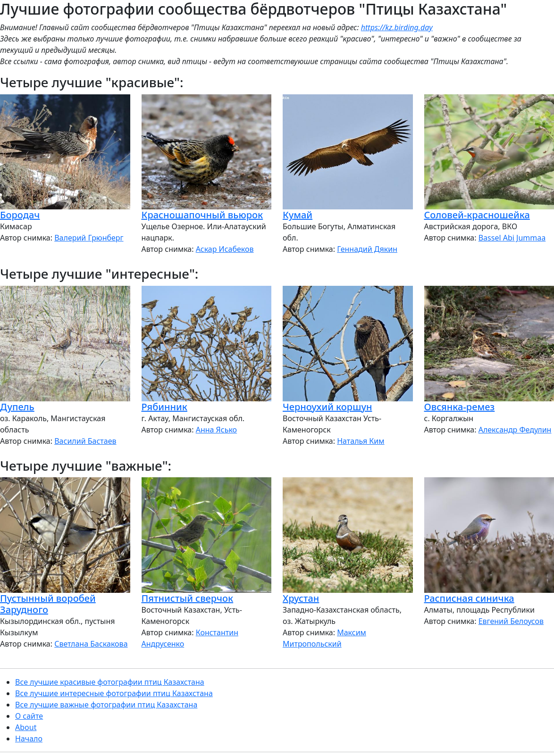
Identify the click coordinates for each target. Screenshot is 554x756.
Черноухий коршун (327, 407)
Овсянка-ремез (460, 407)
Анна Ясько (216, 430)
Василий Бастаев (85, 441)
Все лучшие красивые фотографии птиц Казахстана (110, 682)
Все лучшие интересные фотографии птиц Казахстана (114, 693)
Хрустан (301, 598)
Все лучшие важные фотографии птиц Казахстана (106, 705)
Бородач (20, 215)
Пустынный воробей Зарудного (48, 604)
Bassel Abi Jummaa (512, 238)
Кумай (298, 215)
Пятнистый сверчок (188, 598)
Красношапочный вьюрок (202, 215)
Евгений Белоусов (511, 621)
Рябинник (164, 407)
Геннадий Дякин (367, 249)
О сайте (29, 716)
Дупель (17, 407)
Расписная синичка (469, 598)
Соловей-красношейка (477, 215)
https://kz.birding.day (397, 27)
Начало (29, 739)
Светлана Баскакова (91, 644)
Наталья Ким (361, 441)
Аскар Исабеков (225, 249)
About (26, 727)
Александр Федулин (515, 430)
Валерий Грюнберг (89, 238)
